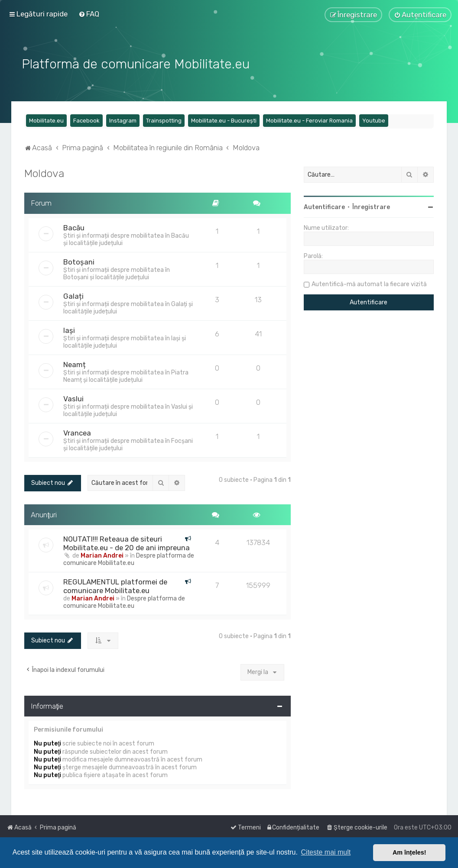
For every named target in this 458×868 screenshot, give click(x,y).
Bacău (74, 226)
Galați (73, 295)
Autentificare (324, 206)
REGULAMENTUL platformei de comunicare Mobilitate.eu (115, 585)
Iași (69, 329)
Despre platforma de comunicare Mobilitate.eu (129, 558)
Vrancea (77, 432)
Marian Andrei (102, 555)
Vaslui (73, 397)
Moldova (44, 172)
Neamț (75, 363)
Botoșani (79, 261)
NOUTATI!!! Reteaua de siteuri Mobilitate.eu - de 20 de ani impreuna (127, 542)
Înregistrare (371, 206)
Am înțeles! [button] (409, 852)
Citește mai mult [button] (326, 852)
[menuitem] (89, 14)
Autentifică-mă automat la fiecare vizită (369, 283)
